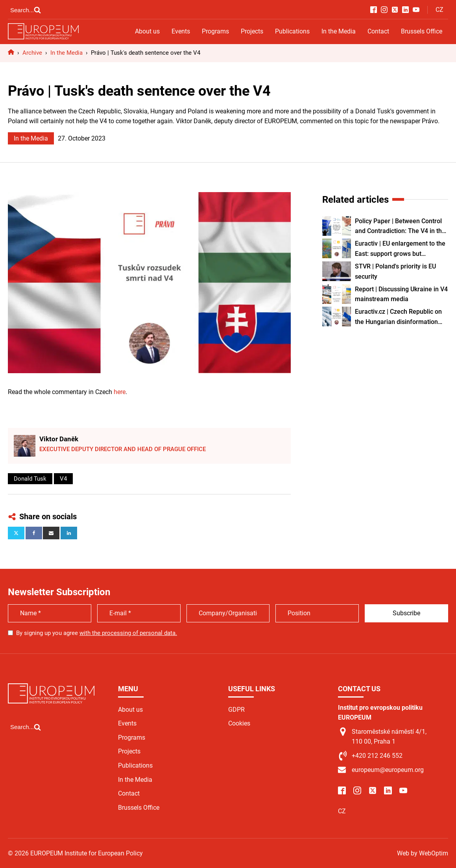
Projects (252, 31)
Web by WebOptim (423, 853)
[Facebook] (34, 533)
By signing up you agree (97, 633)
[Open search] (26, 10)
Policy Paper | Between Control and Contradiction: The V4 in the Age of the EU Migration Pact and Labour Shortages (400, 227)
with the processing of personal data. (128, 633)
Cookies (239, 723)
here (120, 392)
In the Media (339, 31)
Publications (292, 31)
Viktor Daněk (59, 439)
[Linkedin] (69, 533)
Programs (215, 31)
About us (147, 31)
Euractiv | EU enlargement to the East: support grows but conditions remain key (400, 249)
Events (181, 31)
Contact (378, 31)
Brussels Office (422, 31)
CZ (439, 10)
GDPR (236, 710)
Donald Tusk (30, 479)
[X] (16, 533)
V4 (63, 479)
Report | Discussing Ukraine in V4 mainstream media (401, 294)
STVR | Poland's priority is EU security (395, 271)
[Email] (51, 533)
